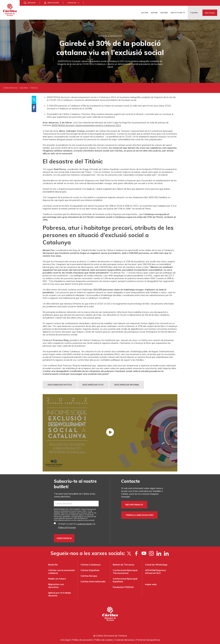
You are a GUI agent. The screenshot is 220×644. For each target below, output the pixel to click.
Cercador (31, 3)
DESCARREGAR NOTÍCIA (60, 385)
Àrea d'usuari (53, 3)
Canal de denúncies (125, 640)
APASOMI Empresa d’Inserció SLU (155, 572)
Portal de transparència (148, 640)
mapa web (151, 584)
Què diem (164, 13)
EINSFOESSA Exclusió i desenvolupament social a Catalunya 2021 (86, 125)
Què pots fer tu (178, 13)
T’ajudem (194, 13)
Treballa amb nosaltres (139, 515)
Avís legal (65, 640)
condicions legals (84, 524)
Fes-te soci (210, 13)
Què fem (154, 13)
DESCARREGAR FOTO (93, 385)
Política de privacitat (82, 640)
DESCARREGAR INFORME (127, 385)
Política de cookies (104, 640)
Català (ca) (72, 3)
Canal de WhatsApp (156, 565)
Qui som (145, 13)
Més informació (134, 505)
